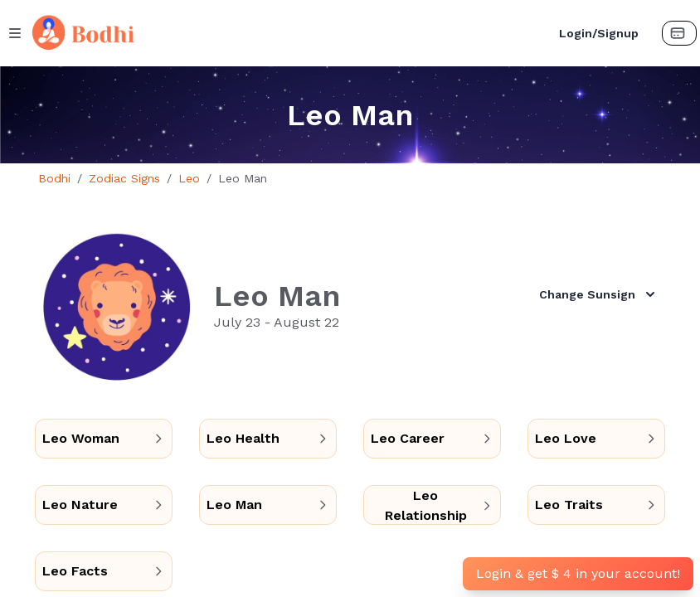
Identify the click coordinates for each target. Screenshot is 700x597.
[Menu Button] (15, 33)
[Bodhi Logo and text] (284, 33)
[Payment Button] (679, 33)
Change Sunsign (599, 294)
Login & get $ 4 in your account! (578, 573)
